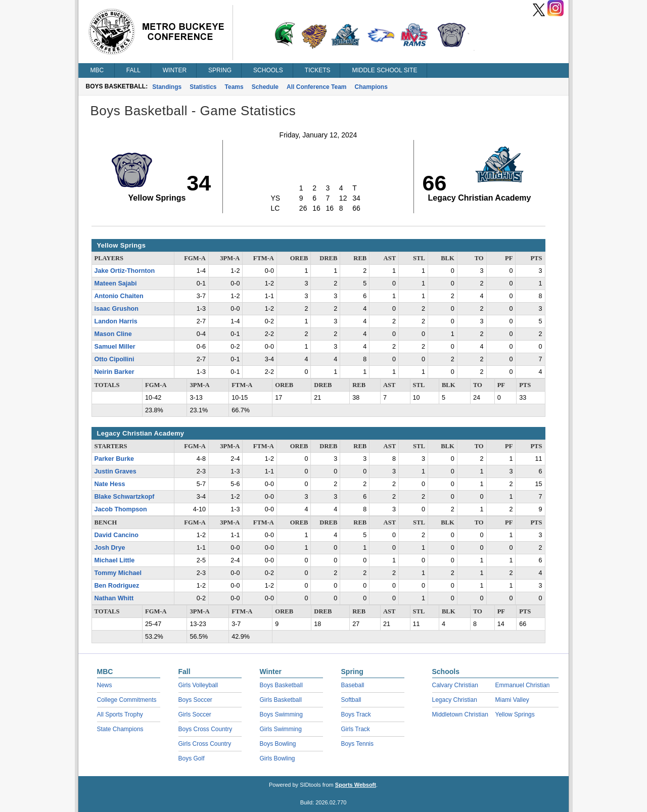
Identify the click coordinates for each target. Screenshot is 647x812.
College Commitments (127, 700)
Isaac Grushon (117, 309)
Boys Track (356, 714)
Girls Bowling (278, 758)
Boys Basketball (281, 685)
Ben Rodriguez (117, 586)
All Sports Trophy (120, 714)
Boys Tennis (357, 744)
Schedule (265, 87)
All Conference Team (316, 87)
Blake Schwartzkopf (125, 497)
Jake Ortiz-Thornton (125, 271)
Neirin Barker (114, 372)
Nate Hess (110, 484)
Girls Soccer (195, 714)
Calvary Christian (455, 685)
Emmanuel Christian (523, 685)
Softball (351, 700)
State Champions (120, 729)
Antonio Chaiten (119, 296)
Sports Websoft (356, 785)
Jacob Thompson (121, 509)
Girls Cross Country (205, 744)
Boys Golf (192, 758)
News (105, 685)
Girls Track (356, 729)
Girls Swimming (281, 729)
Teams (234, 87)
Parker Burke (114, 459)
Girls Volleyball (198, 685)
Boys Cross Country (205, 729)
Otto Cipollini (114, 359)
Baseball (353, 685)
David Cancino (117, 535)
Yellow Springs (515, 714)
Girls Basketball (281, 700)
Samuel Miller (115, 347)
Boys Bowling (278, 744)
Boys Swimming (281, 714)
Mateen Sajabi (116, 283)
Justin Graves (115, 471)
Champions (371, 87)
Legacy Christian (455, 700)
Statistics (203, 87)
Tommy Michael (118, 573)
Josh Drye (110, 548)
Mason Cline (113, 334)
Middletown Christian (460, 714)
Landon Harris (116, 321)
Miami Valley (512, 700)
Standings (167, 87)
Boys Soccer (195, 700)
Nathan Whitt (114, 598)
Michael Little (115, 560)
